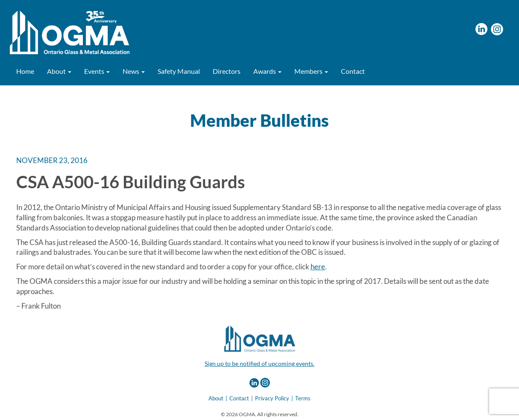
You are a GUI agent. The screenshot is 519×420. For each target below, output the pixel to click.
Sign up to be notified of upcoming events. (259, 363)
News (134, 71)
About (59, 71)
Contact (353, 71)
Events (97, 71)
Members (311, 71)
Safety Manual (179, 71)
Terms (303, 398)
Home (25, 71)
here (318, 267)
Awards (267, 71)
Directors (227, 71)
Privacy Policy (272, 398)
